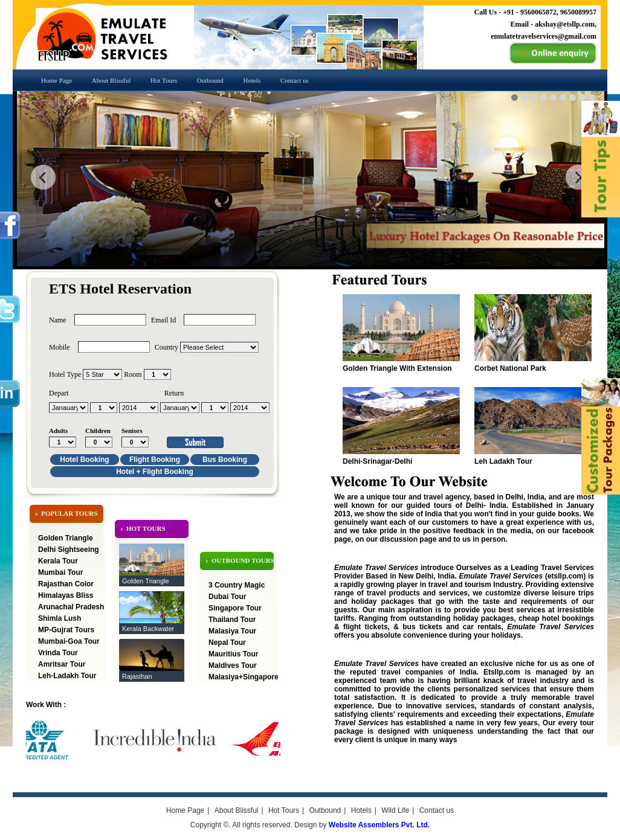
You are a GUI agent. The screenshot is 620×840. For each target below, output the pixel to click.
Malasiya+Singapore (244, 677)
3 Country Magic (237, 585)
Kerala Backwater (148, 629)
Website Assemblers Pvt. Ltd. (379, 825)
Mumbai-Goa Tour (69, 641)
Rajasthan (137, 676)
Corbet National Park (510, 368)
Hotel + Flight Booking (155, 472)
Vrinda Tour (58, 653)
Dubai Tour (227, 597)
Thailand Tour (232, 620)
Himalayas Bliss (66, 595)
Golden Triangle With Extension (397, 368)
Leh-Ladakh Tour (67, 676)
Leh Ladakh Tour (503, 461)
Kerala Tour (58, 561)
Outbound (210, 80)
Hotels (252, 80)
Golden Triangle (66, 538)
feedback (601, 436)
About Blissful (111, 80)
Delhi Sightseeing (69, 550)
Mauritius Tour (233, 654)
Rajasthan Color (66, 584)
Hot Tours (164, 80)
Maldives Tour (233, 665)
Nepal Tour (227, 643)
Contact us (295, 80)
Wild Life (395, 810)
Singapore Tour (235, 608)
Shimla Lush (60, 618)
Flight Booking (155, 460)
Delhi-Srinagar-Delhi (377, 461)
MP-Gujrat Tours (66, 630)
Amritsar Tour (62, 664)
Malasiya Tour (232, 631)
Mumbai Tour (60, 572)
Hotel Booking (84, 460)
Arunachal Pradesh (71, 607)
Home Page (57, 80)
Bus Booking (225, 460)
